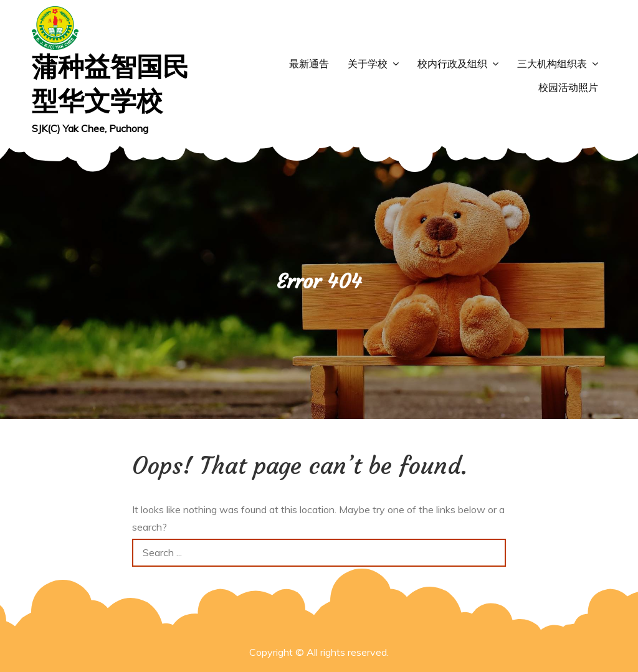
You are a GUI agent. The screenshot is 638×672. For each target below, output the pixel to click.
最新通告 (309, 64)
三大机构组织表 (552, 64)
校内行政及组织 (452, 64)
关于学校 (368, 64)
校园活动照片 (568, 88)
